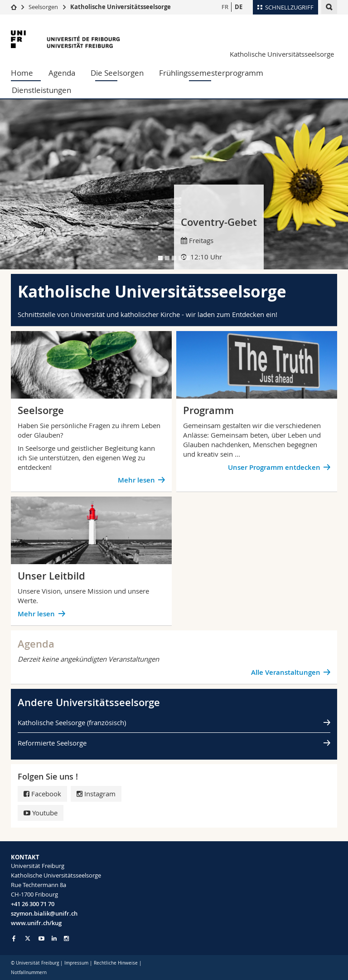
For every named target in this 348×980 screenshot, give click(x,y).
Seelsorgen (43, 7)
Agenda (62, 73)
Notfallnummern (29, 973)
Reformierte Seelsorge (52, 743)
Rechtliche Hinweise (116, 963)
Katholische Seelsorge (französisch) (72, 722)
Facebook (42, 794)
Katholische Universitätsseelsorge (121, 7)
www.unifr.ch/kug (36, 923)
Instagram (96, 794)
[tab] (160, 258)
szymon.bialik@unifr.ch (44, 913)
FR (225, 7)
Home (22, 73)
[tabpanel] (174, 184)
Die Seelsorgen (117, 73)
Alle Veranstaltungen (286, 672)
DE (239, 7)
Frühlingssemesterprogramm (211, 73)
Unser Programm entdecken (274, 467)
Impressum (76, 963)
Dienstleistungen (41, 90)
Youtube (41, 813)
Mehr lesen (136, 480)
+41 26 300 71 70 (33, 904)
